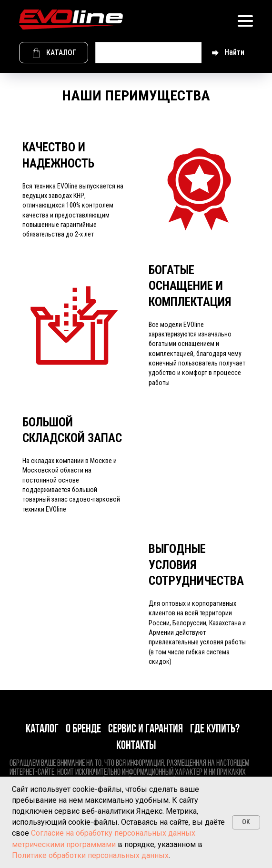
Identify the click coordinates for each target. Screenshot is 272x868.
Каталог (42, 729)
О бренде (83, 729)
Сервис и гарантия (146, 729)
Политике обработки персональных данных (90, 855)
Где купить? (215, 729)
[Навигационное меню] (245, 21)
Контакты (136, 746)
